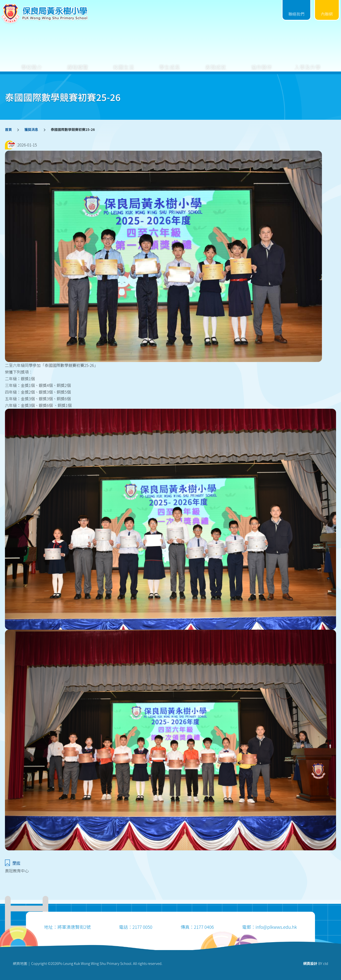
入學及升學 (307, 63)
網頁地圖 (20, 963)
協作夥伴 (262, 63)
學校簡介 (31, 63)
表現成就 (215, 63)
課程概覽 (78, 63)
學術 (16, 863)
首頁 (8, 129)
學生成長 (170, 63)
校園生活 (124, 63)
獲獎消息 (31, 129)
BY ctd (316, 963)
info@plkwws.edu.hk (276, 927)
